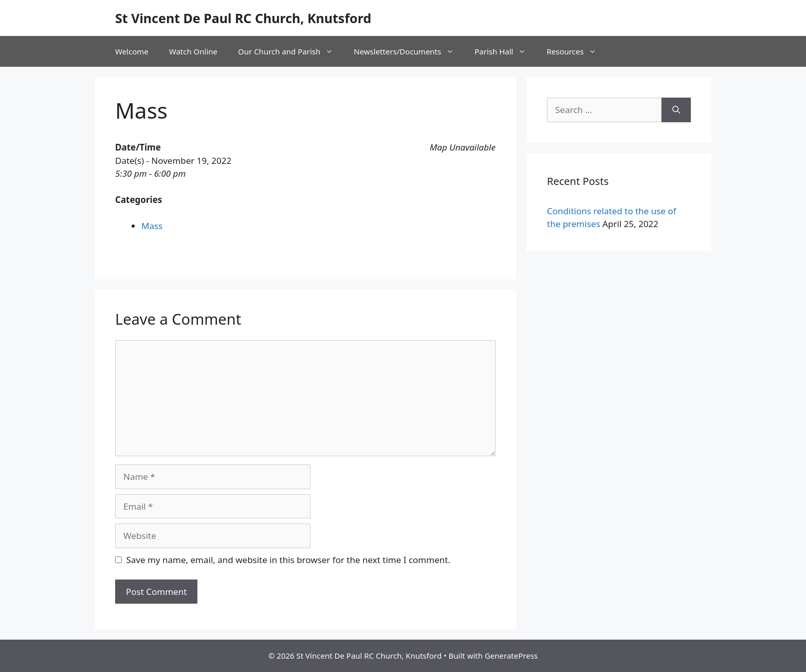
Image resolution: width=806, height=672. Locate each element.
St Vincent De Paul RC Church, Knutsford (243, 18)
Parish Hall (505, 51)
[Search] (676, 110)
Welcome (132, 51)
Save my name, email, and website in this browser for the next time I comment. (288, 560)
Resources (576, 51)
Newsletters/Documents (409, 51)
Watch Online (193, 51)
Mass (152, 226)
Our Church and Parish (291, 51)
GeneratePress (511, 656)
